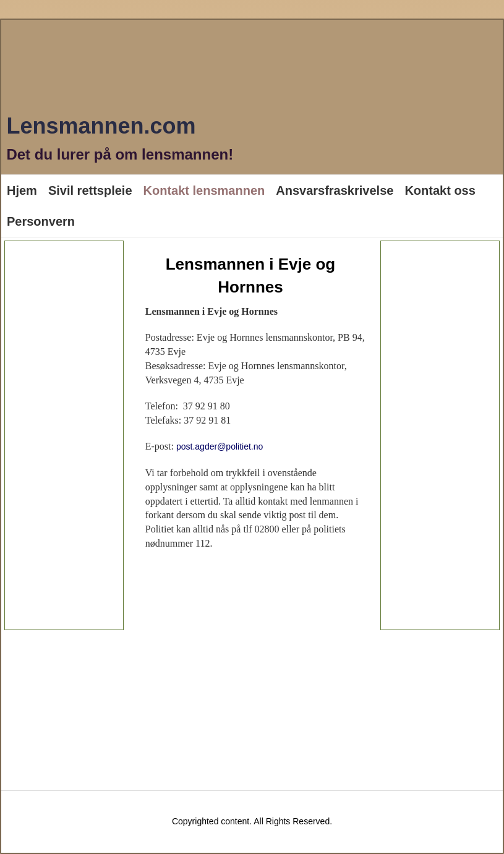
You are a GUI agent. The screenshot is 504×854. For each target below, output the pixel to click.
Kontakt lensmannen (204, 190)
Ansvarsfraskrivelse (335, 190)
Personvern (41, 221)
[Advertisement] (64, 435)
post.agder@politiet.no (220, 446)
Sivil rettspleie (90, 190)
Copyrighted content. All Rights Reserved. (252, 821)
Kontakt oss (440, 190)
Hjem (22, 190)
